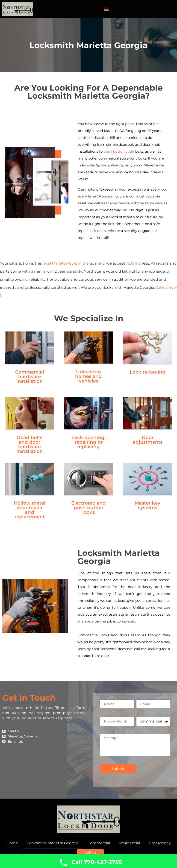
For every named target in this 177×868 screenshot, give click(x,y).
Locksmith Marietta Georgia (53, 843)
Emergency (160, 843)
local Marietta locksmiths (66, 263)
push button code (119, 151)
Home (12, 843)
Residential (130, 843)
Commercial (99, 843)
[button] (106, 9)
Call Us (91, 851)
